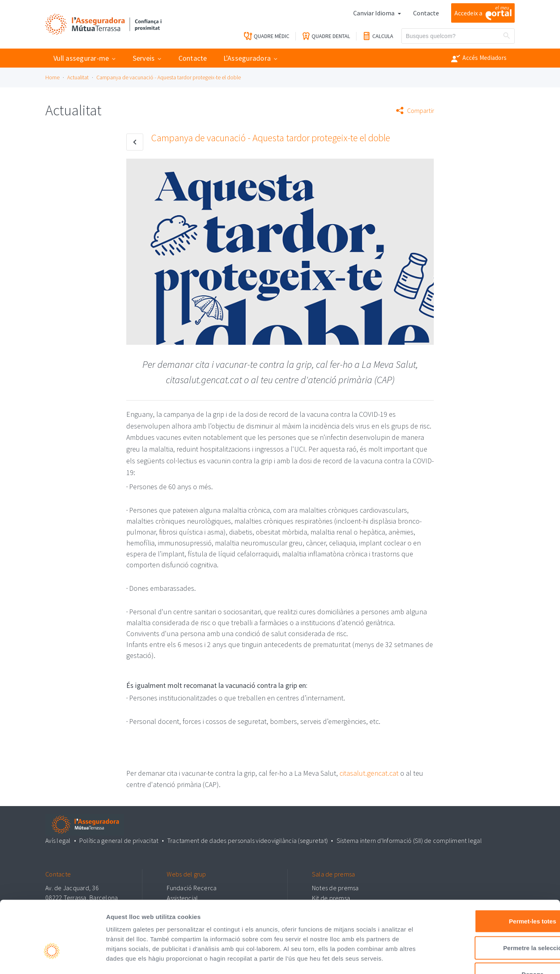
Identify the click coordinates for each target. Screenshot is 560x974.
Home (52, 77)
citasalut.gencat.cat (369, 773)
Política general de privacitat (119, 840)
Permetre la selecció (492, 894)
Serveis (144, 58)
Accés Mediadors (479, 58)
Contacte (426, 13)
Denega (492, 921)
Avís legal (58, 840)
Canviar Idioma (374, 13)
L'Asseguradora (247, 58)
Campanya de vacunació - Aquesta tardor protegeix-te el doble (169, 77)
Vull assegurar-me (81, 58)
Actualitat (78, 77)
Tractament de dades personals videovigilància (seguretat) (247, 840)
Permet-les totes (493, 868)
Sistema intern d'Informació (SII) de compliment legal (409, 840)
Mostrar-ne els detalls (466, 958)
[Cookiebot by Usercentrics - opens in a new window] (52, 958)
